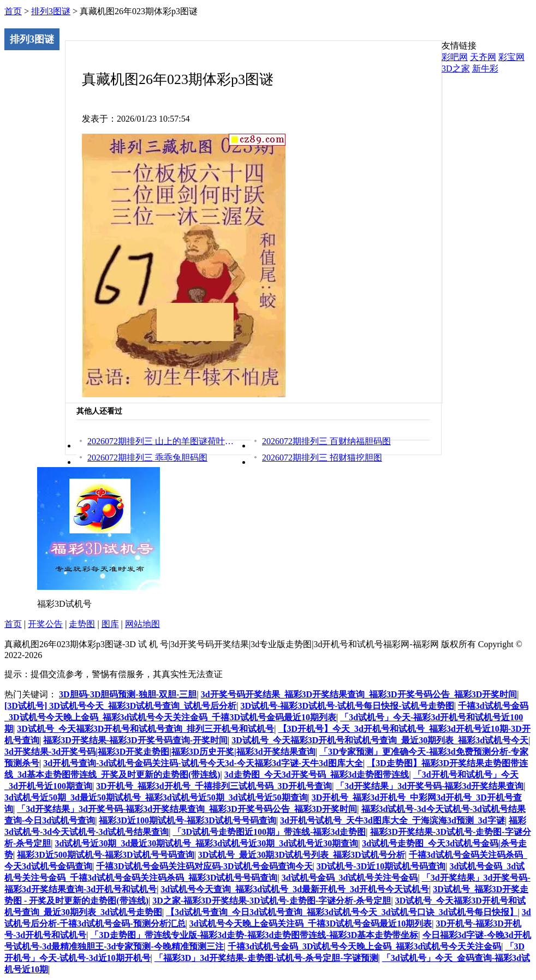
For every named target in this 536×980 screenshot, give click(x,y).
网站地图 (142, 624)
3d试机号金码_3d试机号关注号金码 (350, 878)
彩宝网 (511, 57)
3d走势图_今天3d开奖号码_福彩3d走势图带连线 (317, 775)
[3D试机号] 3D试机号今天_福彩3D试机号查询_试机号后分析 (120, 706)
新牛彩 (485, 68)
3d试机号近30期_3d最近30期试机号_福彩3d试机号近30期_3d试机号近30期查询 (207, 843)
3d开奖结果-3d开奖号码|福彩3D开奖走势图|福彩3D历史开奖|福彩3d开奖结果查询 (160, 752)
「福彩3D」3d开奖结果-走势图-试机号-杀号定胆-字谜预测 (266, 958)
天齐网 (483, 57)
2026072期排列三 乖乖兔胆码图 (147, 458)
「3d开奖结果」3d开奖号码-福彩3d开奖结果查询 (430, 786)
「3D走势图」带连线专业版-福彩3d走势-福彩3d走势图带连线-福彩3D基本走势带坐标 (254, 935)
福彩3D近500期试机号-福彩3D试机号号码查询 (105, 855)
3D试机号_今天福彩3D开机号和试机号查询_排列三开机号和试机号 (145, 729)
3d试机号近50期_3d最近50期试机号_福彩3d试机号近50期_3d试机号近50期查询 (156, 797)
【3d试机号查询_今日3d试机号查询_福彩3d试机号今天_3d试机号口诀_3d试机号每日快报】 (342, 912)
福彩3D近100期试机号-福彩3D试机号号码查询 (187, 820)
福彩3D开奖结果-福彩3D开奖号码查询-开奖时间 (135, 740)
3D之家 (456, 68)
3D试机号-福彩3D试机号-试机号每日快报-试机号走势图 (347, 706)
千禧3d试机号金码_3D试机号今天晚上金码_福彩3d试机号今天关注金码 (364, 946)
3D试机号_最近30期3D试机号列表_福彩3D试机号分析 (302, 855)
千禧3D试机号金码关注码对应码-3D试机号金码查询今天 (204, 866)
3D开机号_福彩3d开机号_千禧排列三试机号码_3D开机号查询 (214, 786)
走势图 (82, 624)
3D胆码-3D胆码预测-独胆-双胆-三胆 (128, 694)
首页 (13, 11)
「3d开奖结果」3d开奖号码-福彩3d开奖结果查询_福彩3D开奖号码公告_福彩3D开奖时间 (187, 809)
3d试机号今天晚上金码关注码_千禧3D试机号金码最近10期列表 (311, 924)
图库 (110, 624)
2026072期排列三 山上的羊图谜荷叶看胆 (161, 441)
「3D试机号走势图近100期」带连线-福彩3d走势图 (270, 832)
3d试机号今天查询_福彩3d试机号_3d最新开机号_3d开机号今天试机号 (295, 889)
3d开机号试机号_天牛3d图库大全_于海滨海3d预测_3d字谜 (392, 820)
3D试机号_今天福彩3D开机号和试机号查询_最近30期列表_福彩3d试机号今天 (380, 740)
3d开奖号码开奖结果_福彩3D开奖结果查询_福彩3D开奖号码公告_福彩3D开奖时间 (359, 694)
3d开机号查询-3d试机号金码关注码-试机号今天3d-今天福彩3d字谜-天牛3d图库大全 (203, 763)
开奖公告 (45, 624)
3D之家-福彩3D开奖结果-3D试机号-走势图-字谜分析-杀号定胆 (272, 901)
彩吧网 (455, 57)
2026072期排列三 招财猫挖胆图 (322, 458)
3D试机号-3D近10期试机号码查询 (381, 866)
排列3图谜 (51, 11)
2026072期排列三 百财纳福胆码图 (326, 441)
